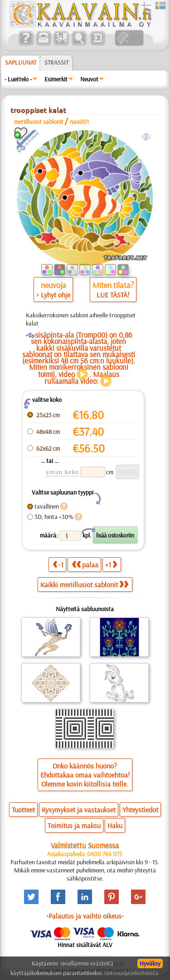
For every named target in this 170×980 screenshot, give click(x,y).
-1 (58, 564)
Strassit (56, 62)
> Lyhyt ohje (53, 295)
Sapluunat (21, 62)
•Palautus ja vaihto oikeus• (85, 916)
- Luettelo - (18, 79)
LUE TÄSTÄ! (113, 295)
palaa (85, 564)
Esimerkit (56, 79)
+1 (111, 564)
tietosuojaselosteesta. (132, 973)
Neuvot (89, 79)
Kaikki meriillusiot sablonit (84, 584)
